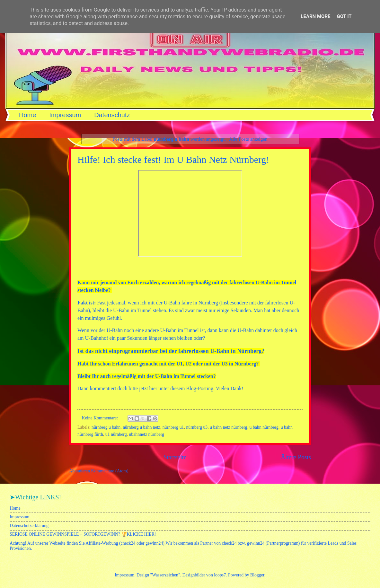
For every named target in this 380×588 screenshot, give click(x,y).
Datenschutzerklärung (29, 526)
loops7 (220, 575)
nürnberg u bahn (106, 427)
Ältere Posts (296, 457)
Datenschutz (112, 115)
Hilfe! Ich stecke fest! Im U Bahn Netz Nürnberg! (173, 159)
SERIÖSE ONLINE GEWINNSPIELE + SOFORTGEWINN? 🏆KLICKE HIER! (83, 534)
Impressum (65, 115)
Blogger (257, 575)
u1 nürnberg (116, 434)
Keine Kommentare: (101, 418)
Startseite (175, 457)
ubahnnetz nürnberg (146, 434)
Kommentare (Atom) (110, 471)
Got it (344, 16)
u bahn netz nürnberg (229, 427)
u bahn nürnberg (264, 427)
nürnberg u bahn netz (141, 427)
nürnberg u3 (197, 427)
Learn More (315, 16)
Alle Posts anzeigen (248, 139)
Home (27, 115)
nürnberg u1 (173, 427)
